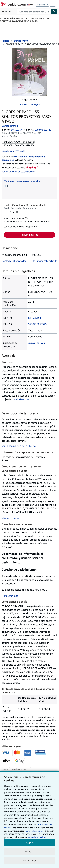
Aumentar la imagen (30, 104)
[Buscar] (54, 12)
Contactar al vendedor (14, 261)
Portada (5, 41)
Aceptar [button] (30, 842)
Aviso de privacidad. (37, 837)
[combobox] (34, 12)
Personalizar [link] (30, 860)
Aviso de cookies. (35, 831)
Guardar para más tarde (13, 151)
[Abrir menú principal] (7, 12)
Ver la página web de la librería (19, 446)
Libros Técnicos (36, 343)
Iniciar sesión (42, 5)
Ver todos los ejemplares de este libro (23, 181)
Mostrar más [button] (22, 399)
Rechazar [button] (30, 851)
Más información (11, 518)
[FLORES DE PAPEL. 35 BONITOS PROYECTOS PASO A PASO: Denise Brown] (29, 72)
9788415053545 (37, 324)
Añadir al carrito (29, 235)
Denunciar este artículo (45, 261)
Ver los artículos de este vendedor (18, 172)
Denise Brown (21, 41)
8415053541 (17, 130)
